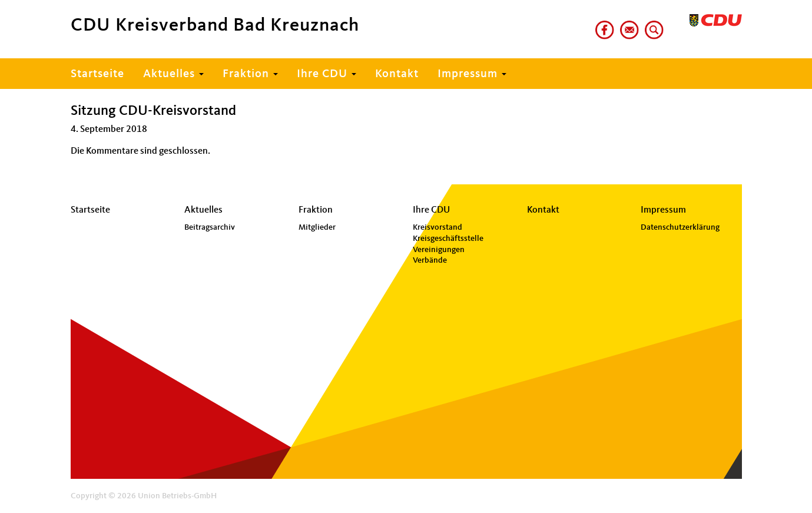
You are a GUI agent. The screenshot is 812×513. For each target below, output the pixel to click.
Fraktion (250, 74)
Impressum (472, 74)
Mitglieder (317, 227)
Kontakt (397, 74)
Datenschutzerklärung (680, 227)
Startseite (97, 74)
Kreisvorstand (438, 227)
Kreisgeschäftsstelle (448, 239)
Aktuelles (173, 74)
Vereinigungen (439, 250)
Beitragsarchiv (210, 227)
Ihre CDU (327, 74)
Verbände (430, 260)
